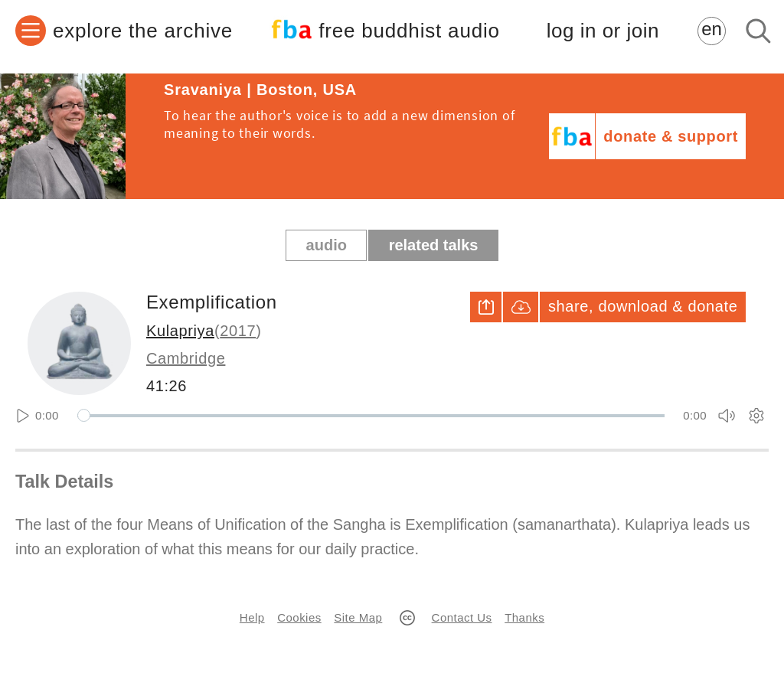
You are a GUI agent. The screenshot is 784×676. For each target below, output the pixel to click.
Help (252, 617)
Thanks (524, 617)
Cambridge (186, 358)
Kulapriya (180, 331)
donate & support (671, 136)
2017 (238, 331)
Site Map (358, 617)
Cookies (299, 617)
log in (603, 31)
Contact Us (462, 617)
